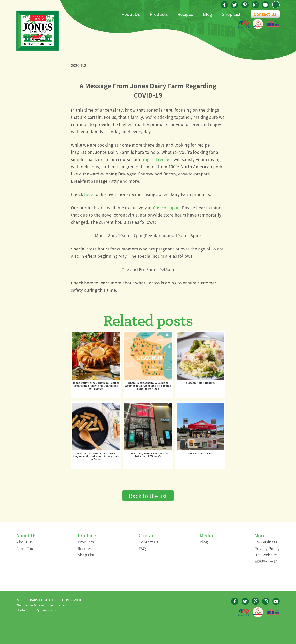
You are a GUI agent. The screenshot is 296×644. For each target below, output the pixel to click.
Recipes (85, 548)
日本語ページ (266, 561)
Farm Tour (26, 548)
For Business (266, 542)
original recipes (157, 159)
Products (86, 542)
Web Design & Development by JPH (42, 605)
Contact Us (265, 14)
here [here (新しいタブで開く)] (89, 283)
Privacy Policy (267, 548)
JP (276, 5)
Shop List (86, 555)
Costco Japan (166, 208)
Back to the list (148, 496)
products (201, 194)
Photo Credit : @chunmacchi (37, 610)
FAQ (142, 548)
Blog (204, 542)
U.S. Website (266, 555)
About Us (25, 542)
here (89, 194)
